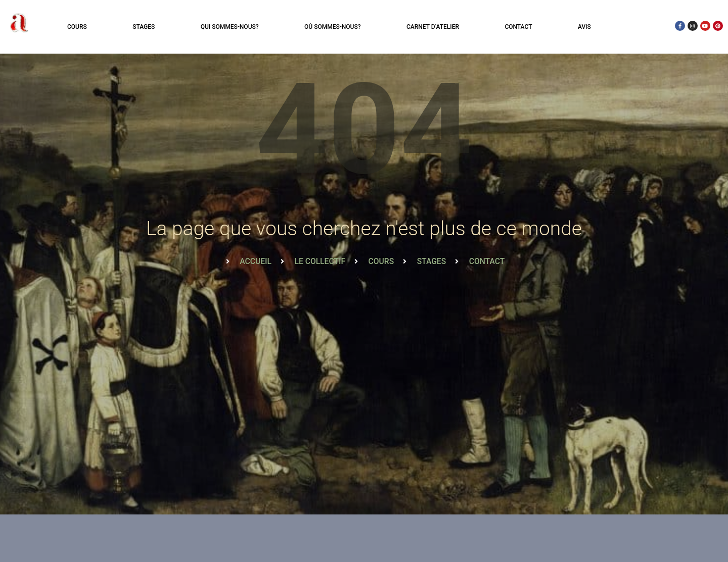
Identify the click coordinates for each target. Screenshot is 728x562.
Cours (77, 27)
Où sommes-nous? (332, 27)
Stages (144, 27)
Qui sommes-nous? (230, 27)
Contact (518, 27)
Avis (584, 27)
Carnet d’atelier (433, 27)
